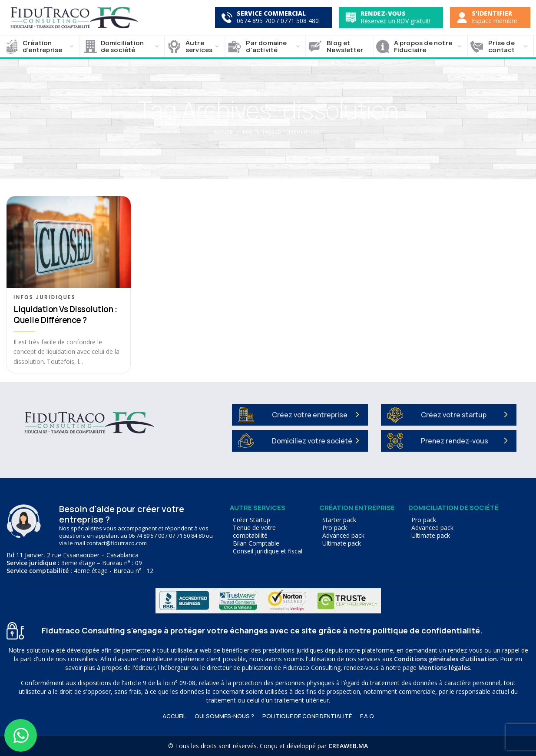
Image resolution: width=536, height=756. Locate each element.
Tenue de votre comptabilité (254, 532)
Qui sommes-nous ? (224, 716)
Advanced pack (343, 536)
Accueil (224, 132)
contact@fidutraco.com (117, 543)
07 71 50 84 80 (187, 536)
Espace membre (495, 21)
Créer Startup (251, 520)
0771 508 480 (300, 21)
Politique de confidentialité (307, 716)
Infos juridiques (45, 297)
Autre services (258, 508)
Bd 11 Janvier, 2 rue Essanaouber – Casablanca (73, 555)
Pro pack (335, 528)
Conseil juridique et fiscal (268, 551)
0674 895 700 (256, 21)
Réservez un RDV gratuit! (395, 21)
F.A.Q (367, 716)
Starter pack (339, 520)
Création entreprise (357, 508)
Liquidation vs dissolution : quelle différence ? (65, 315)
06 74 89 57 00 (146, 536)
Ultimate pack (342, 543)
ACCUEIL (174, 716)
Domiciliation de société (453, 508)
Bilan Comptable (256, 543)
